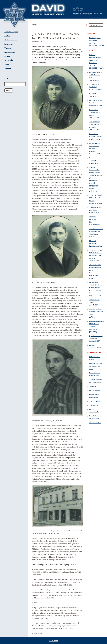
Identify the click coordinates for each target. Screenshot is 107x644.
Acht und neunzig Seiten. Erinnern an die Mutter (95, 124)
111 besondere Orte (95, 423)
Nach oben (53, 641)
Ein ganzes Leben (95, 390)
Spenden (8, 56)
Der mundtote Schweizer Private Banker (95, 112)
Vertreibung (93, 386)
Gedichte (92, 345)
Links (7, 64)
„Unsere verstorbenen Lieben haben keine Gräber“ (96, 198)
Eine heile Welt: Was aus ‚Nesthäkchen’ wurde (96, 366)
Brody (91, 158)
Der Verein (9, 60)
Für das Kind (93, 94)
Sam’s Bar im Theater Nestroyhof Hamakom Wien (96, 312)
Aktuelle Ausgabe (11, 32)
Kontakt (8, 68)
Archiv (7, 36)
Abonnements (10, 52)
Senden (8, 90)
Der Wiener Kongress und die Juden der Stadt (96, 75)
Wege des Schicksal (95, 401)
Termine (8, 48)
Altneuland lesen (94, 300)
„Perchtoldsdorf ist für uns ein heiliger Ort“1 (95, 267)
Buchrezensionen (11, 40)
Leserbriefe (9, 44)
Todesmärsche (94, 405)
